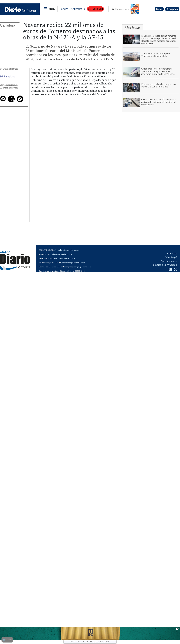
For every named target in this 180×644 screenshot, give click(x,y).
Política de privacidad (165, 265)
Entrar (159, 9)
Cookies (7, 640)
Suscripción (172, 9)
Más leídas (133, 28)
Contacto (172, 254)
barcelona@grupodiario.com (67, 250)
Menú (52, 9)
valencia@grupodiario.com (74, 263)
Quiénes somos (169, 261)
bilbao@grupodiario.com (62, 254)
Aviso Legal (171, 257)
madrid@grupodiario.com (64, 259)
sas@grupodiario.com (82, 267)
